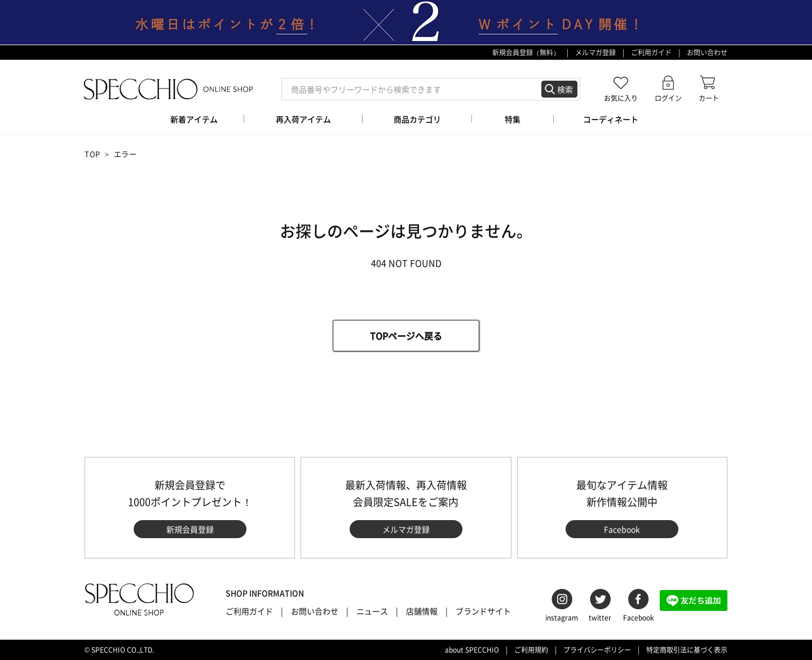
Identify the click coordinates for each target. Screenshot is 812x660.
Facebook (622, 529)
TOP (92, 154)
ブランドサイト (483, 611)
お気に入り (621, 98)
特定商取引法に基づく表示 (687, 650)
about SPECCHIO (472, 650)
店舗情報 (422, 611)
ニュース (372, 611)
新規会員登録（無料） (526, 52)
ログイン (668, 98)
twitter (600, 618)
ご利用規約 (531, 650)
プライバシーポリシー (597, 650)
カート (709, 98)
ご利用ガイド (651, 52)
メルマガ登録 (595, 52)
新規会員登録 (190, 529)
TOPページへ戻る (406, 336)
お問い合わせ (707, 52)
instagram (562, 618)
